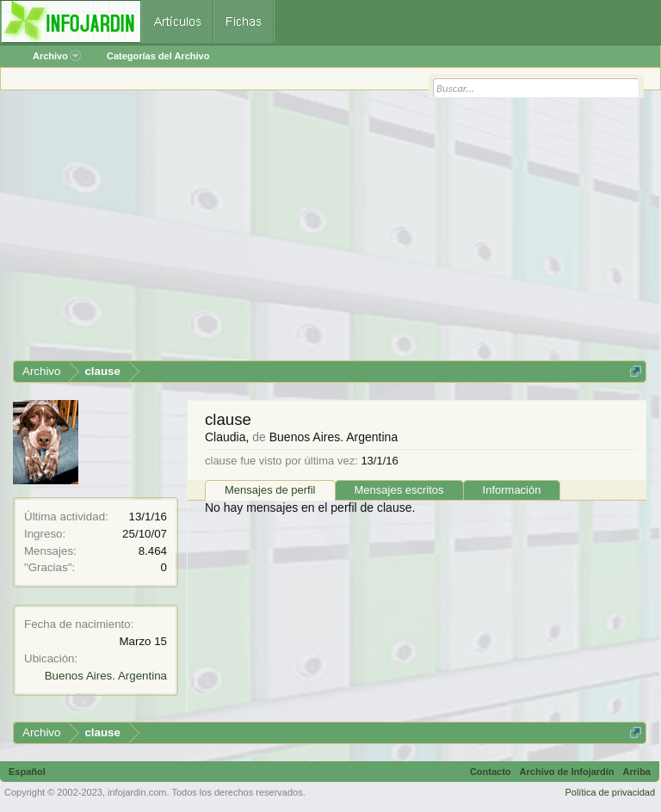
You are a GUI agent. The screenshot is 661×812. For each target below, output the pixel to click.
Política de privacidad (610, 792)
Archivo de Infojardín (567, 772)
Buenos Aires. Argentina (106, 676)
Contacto (491, 772)
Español (27, 772)
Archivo (57, 56)
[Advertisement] (330, 231)
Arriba (637, 772)
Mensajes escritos (399, 490)
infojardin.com (137, 792)
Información (512, 490)
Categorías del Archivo (158, 56)
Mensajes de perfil (270, 490)
